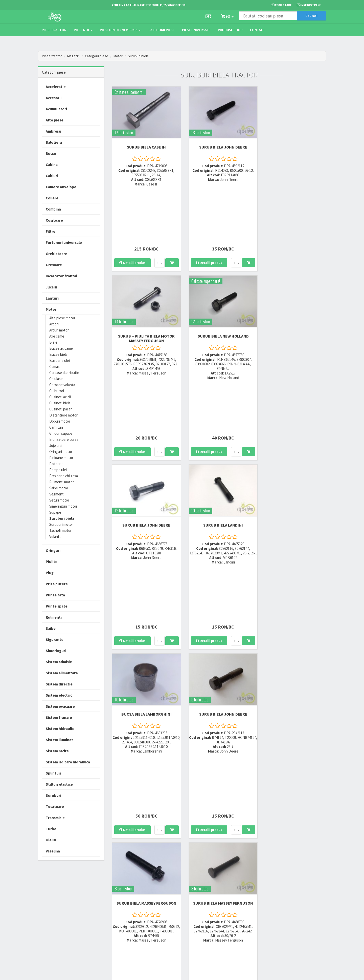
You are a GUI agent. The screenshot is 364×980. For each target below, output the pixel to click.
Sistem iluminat (59, 740)
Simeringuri (56, 651)
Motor (118, 56)
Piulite (52, 562)
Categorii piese (161, 30)
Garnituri (56, 427)
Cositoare (54, 220)
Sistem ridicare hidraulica (68, 762)
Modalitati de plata (174, 901)
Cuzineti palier (61, 409)
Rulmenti (54, 617)
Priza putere (57, 584)
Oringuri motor (61, 452)
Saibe (51, 628)
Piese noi (83, 30)
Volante (55, 537)
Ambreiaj (53, 131)
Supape (55, 512)
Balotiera (54, 142)
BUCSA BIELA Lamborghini (145, 408)
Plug (50, 573)
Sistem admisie (59, 662)
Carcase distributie (64, 373)
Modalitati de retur (174, 908)
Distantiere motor (63, 415)
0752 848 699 (122, 901)
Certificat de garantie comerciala (175, 917)
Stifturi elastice (59, 784)
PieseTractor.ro (77, 972)
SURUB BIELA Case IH (145, 145)
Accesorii (54, 98)
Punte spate (57, 606)
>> (318, 628)
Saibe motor (59, 488)
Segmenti (57, 494)
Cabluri (52, 176)
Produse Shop (230, 30)
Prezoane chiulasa (64, 476)
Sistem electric (59, 695)
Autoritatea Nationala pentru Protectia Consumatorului (230, 916)
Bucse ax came (61, 348)
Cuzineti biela (60, 403)
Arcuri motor (59, 330)
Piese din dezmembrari (120, 30)
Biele (53, 342)
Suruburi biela (138, 56)
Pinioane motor (61, 458)
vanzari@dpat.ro (126, 919)
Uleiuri (52, 840)
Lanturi (52, 298)
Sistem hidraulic (60, 729)
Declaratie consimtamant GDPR (228, 928)
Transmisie (55, 818)
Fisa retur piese (171, 926)
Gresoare (54, 265)
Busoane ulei (60, 360)
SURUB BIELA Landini (293, 274)
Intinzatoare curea (64, 439)
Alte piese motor (62, 318)
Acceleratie (56, 87)
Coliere (52, 198)
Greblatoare (56, 254)
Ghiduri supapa (61, 433)
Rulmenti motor (62, 482)
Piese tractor (54, 30)
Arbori (54, 324)
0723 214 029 (122, 895)
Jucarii (51, 287)
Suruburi (53, 795)
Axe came (57, 336)
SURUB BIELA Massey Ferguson (293, 408)
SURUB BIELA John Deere (219, 145)
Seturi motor (59, 500)
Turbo (51, 829)
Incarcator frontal (61, 276)
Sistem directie (59, 684)
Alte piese (55, 120)
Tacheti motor (60, 530)
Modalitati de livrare (175, 895)
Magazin (73, 56)
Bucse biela (58, 354)
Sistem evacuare (60, 706)
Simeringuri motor (63, 506)
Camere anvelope (61, 187)
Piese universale (196, 30)
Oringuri (53, 550)
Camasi (55, 367)
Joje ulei (56, 445)
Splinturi (53, 773)
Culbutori (57, 391)
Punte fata (55, 595)
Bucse (51, 153)
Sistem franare (59, 717)
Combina (53, 209)
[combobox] (158, 203)
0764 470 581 (122, 908)
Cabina (52, 165)
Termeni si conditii (223, 895)
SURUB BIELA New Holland (145, 274)
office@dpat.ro (124, 926)
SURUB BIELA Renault (293, 543)
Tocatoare (55, 807)
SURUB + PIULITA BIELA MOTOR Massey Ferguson (293, 147)
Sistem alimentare (62, 673)
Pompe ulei (58, 470)
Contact (258, 30)
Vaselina (53, 851)
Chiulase (56, 379)
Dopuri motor (60, 421)
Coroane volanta (62, 385)
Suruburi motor (61, 524)
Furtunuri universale (64, 243)
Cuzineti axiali (60, 397)
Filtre (51, 231)
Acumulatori (56, 109)
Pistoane (56, 464)
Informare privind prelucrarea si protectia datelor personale (231, 904)
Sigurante (55, 640)
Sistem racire (57, 751)
